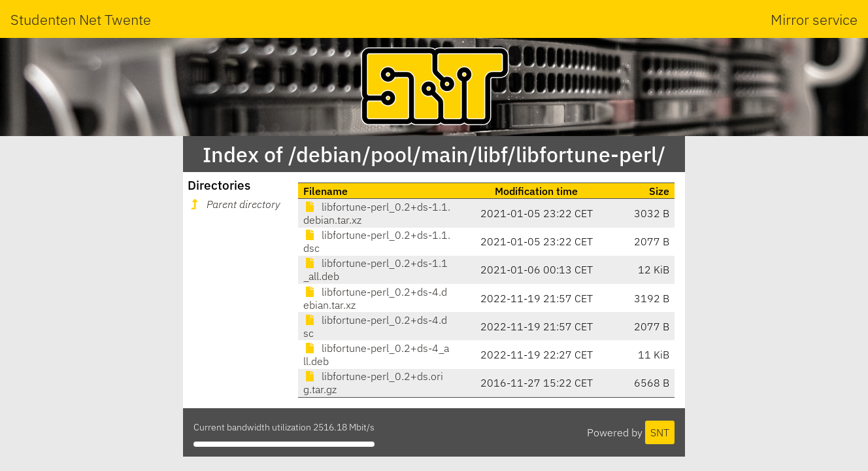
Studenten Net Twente (81, 19)
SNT (660, 432)
